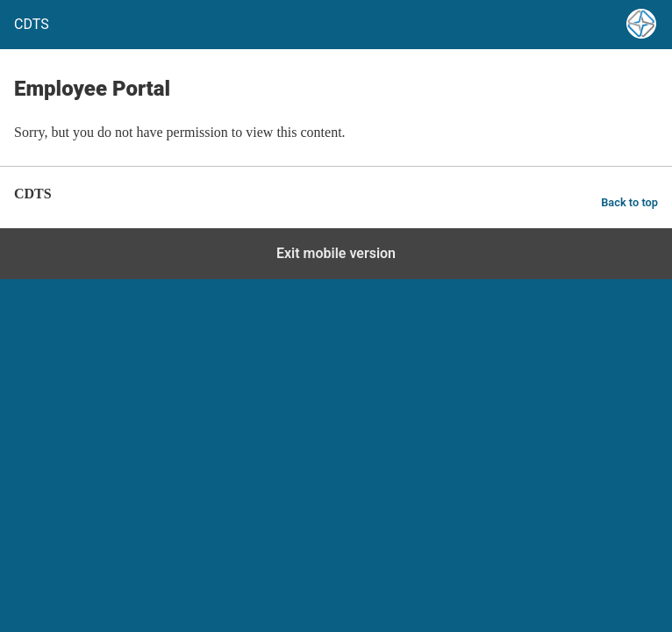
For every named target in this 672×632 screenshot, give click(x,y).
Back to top (629, 202)
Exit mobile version (336, 253)
